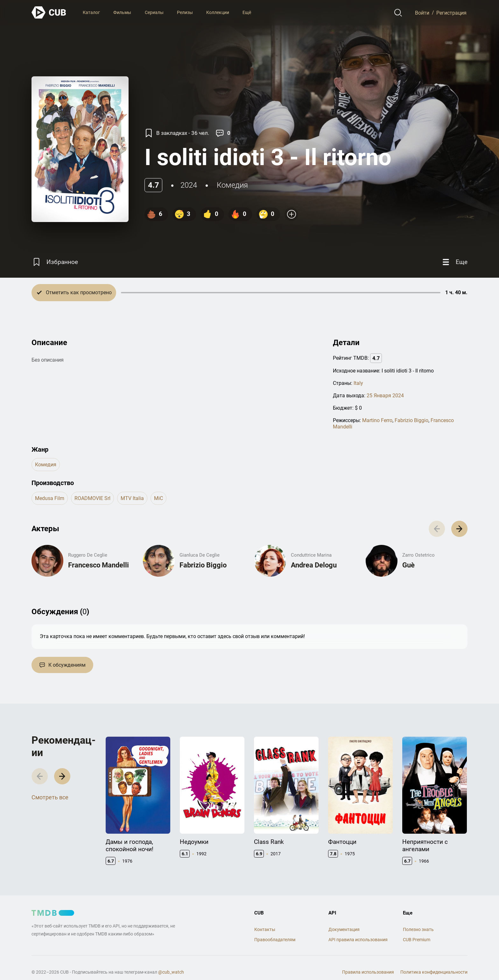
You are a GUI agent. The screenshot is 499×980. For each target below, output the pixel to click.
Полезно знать (418, 929)
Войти (422, 13)
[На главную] (49, 13)
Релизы (185, 12)
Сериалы (154, 12)
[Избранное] (55, 262)
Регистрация (451, 13)
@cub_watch (171, 972)
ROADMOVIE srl (92, 498)
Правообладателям (275, 940)
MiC (158, 498)
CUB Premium (417, 940)
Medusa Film (50, 498)
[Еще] (454, 262)
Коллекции (218, 12)
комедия (232, 185)
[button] (459, 529)
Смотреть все (50, 797)
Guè (408, 565)
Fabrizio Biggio (411, 420)
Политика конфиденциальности (434, 972)
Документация (344, 929)
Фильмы (122, 12)
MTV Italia (132, 498)
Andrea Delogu (314, 565)
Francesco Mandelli (98, 565)
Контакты (265, 929)
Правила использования (368, 972)
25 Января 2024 (385, 396)
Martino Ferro (377, 420)
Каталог (91, 12)
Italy (358, 383)
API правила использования (358, 940)
